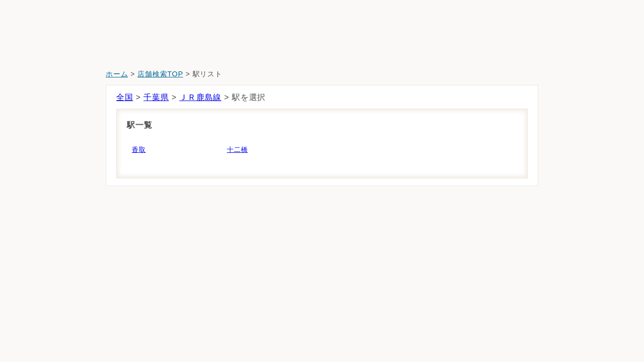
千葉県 (156, 97)
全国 (125, 97)
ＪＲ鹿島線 (200, 97)
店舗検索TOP (160, 74)
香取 (139, 150)
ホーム (117, 74)
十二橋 (237, 150)
